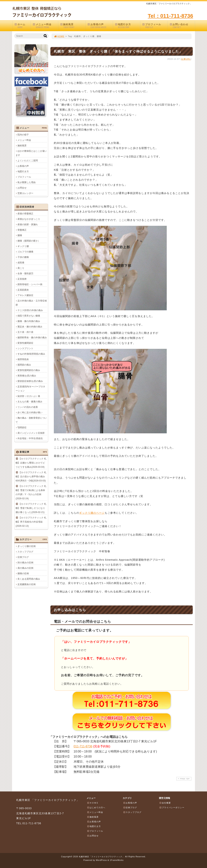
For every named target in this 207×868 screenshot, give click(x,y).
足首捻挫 (22, 279)
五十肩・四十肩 (25, 332)
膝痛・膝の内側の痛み (29, 321)
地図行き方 (127, 26)
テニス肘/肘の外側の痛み (30, 310)
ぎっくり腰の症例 (27, 546)
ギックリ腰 (23, 246)
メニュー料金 (45, 26)
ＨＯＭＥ (93, 803)
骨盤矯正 (22, 230)
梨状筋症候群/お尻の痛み (30, 381)
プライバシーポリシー (172, 808)
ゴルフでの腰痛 (25, 252)
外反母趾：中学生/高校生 (30, 438)
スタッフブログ (25, 552)
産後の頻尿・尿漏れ (28, 224)
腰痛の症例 (23, 573)
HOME (59, 36)
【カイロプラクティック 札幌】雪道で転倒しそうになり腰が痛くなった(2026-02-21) (31, 508)
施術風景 (73, 26)
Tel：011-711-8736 (170, 16)
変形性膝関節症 (25, 343)
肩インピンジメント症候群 (31, 433)
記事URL (186, 59)
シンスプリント (25, 348)
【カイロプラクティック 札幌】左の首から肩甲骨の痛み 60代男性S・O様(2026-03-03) (31, 477)
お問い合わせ (182, 26)
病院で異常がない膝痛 (29, 316)
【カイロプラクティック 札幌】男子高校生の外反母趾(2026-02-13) (31, 522)
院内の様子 (23, 135)
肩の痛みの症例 (25, 568)
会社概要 (165, 803)
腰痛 (20, 235)
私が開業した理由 (27, 182)
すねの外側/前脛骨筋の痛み (31, 354)
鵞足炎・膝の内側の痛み (30, 327)
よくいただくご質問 (28, 161)
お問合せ (22, 188)
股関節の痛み (24, 365)
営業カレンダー (25, 193)
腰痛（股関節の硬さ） (29, 241)
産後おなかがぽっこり (29, 219)
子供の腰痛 (23, 257)
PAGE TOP (183, 779)
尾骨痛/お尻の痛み (27, 376)
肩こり (21, 268)
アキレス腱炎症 (25, 295)
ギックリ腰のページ (92, 513)
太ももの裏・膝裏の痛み (30, 402)
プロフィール (155, 26)
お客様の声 (100, 26)
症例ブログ (23, 557)
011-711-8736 (83, 746)
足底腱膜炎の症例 (27, 584)
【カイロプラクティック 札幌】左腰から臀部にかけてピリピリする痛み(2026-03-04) (31, 463)
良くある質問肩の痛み (29, 579)
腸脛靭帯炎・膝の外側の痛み (32, 338)
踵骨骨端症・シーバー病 (30, 284)
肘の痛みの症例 (25, 563)
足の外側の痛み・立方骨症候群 (31, 303)
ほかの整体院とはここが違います (31, 153)
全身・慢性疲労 (25, 273)
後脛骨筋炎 (23, 359)
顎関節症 (22, 428)
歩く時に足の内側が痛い (30, 412)
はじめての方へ (96, 808)
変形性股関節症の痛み (29, 370)
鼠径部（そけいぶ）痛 (29, 396)
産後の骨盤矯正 (25, 214)
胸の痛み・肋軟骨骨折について (31, 420)
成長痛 (21, 263)
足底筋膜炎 (23, 290)
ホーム (22, 26)
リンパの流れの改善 (28, 407)
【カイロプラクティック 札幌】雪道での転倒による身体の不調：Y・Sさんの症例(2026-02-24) (31, 492)
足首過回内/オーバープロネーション (30, 389)
